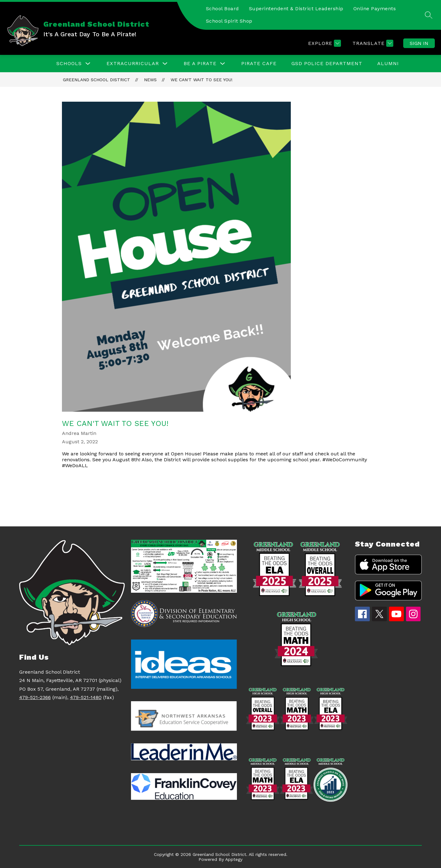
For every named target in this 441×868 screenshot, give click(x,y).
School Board (223, 9)
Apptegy (234, 859)
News (150, 80)
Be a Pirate (200, 63)
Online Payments (375, 9)
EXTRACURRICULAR (133, 63)
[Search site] (429, 15)
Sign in (419, 43)
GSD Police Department (327, 63)
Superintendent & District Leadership (296, 9)
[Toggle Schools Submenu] (88, 64)
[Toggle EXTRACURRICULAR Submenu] (165, 64)
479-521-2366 (35, 697)
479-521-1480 (86, 697)
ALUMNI (388, 63)
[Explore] (324, 43)
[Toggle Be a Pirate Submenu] (223, 64)
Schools (69, 63)
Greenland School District (96, 80)
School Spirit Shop (229, 21)
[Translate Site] (372, 43)
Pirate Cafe (259, 63)
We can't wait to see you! (202, 80)
